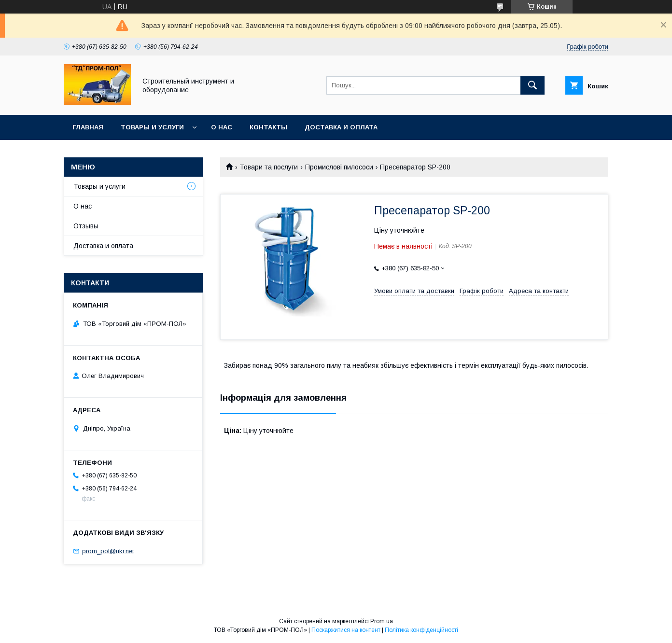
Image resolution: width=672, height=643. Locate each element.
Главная (88, 127)
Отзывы (86, 226)
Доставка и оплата (341, 127)
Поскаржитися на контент (346, 630)
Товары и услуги (152, 127)
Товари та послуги (269, 167)
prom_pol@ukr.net (108, 551)
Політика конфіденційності (421, 630)
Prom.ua (382, 621)
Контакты (268, 127)
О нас (222, 127)
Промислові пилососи (339, 167)
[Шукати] (532, 85)
